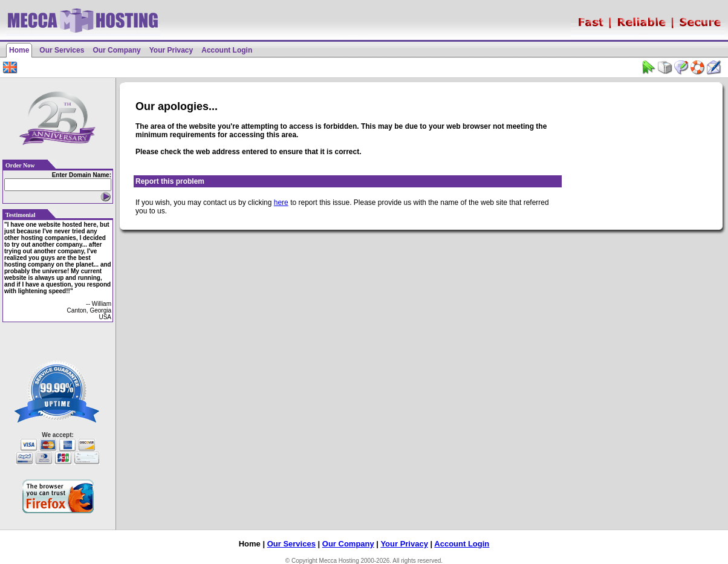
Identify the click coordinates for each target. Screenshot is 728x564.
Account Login (227, 50)
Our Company (116, 50)
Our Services (62, 50)
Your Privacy (171, 50)
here (281, 203)
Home (19, 50)
